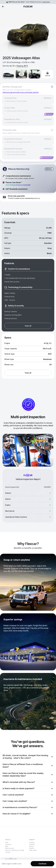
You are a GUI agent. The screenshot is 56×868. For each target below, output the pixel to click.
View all (28, 326)
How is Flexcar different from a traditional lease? (28, 766)
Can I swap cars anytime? (28, 801)
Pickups (32, 842)
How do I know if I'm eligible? (28, 814)
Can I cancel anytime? (28, 795)
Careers (8, 852)
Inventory (8, 844)
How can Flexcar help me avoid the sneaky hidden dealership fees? (28, 774)
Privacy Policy (39, 865)
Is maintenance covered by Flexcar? (28, 807)
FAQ (7, 842)
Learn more (46, 2)
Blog (7, 846)
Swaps (31, 846)
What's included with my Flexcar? (28, 782)
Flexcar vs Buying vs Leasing (15, 850)
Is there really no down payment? (28, 788)
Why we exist (10, 848)
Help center (33, 850)
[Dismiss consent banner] (53, 861)
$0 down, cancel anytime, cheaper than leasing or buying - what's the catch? (28, 757)
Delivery (32, 844)
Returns (32, 848)
